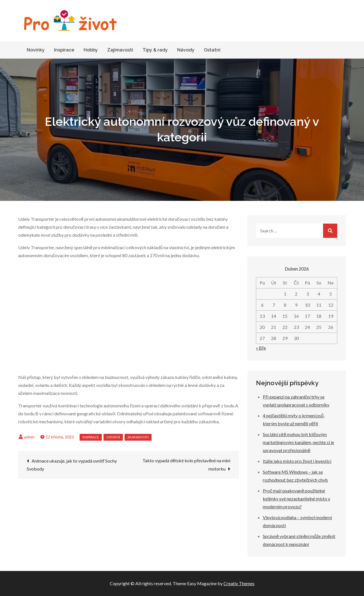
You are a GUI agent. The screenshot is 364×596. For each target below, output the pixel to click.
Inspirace (64, 50)
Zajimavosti (120, 50)
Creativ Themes (239, 583)
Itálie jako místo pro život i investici (297, 461)
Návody (186, 50)
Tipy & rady (155, 50)
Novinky (36, 50)
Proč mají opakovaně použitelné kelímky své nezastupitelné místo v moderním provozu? (296, 499)
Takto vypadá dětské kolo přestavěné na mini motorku (186, 465)
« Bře (261, 348)
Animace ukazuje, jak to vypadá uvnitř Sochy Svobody (72, 465)
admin (29, 437)
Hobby (91, 50)
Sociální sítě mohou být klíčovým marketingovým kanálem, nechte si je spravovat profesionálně (298, 442)
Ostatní (212, 50)
